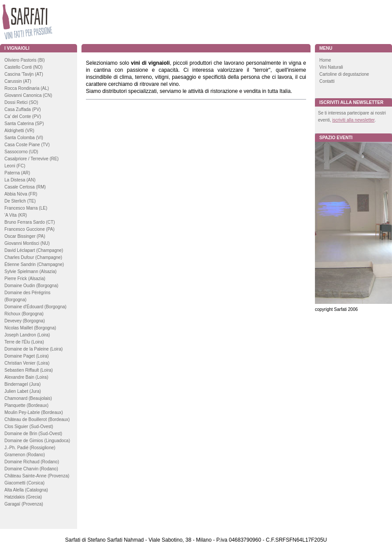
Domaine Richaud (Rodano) (32, 462)
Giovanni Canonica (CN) (28, 95)
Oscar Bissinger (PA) (25, 236)
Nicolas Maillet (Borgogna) (30, 328)
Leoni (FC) (15, 166)
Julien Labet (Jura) (23, 391)
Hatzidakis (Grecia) (23, 497)
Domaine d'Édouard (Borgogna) (35, 307)
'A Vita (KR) (16, 215)
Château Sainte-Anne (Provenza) (37, 476)
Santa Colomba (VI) (24, 138)
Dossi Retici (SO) (21, 102)
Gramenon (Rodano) (25, 455)
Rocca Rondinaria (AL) (27, 88)
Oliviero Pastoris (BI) (25, 60)
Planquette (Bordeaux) (26, 405)
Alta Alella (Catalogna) (26, 490)
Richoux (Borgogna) (24, 314)
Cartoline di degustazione (344, 74)
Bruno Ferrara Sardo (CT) (30, 222)
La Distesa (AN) (20, 180)
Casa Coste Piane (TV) (27, 145)
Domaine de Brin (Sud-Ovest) (33, 434)
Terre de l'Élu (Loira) (24, 342)
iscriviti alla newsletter (353, 120)
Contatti (327, 81)
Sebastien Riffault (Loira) (29, 370)
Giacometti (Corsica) (24, 483)
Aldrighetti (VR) (19, 131)
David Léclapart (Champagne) (34, 250)
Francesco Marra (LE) (26, 208)
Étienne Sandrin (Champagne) (34, 264)
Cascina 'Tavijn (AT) (24, 74)
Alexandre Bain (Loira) (26, 377)
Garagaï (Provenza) (24, 504)
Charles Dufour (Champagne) (33, 257)
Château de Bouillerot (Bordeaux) (37, 419)
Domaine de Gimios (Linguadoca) (37, 441)
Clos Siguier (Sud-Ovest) (29, 427)
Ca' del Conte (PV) (23, 116)
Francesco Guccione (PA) (30, 229)
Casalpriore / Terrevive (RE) (31, 159)
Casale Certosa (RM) (25, 187)
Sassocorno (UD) (21, 152)
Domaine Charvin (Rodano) (31, 469)
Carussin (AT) (18, 81)
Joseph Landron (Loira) (27, 335)
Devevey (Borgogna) (25, 321)
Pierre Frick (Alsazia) (25, 279)
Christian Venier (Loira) (27, 363)
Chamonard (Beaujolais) (28, 398)
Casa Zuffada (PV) (23, 109)
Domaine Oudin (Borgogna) (31, 286)
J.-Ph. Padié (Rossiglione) (30, 448)
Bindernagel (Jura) (22, 384)
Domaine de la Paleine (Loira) (33, 349)
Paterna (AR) (17, 173)
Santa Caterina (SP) (24, 124)
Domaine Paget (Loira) (27, 356)
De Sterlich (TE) (20, 201)
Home (325, 60)
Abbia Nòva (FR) (21, 194)
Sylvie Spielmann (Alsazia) (30, 271)
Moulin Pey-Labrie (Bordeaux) (34, 412)
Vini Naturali (331, 67)
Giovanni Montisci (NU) (27, 243)
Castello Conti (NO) (24, 67)
